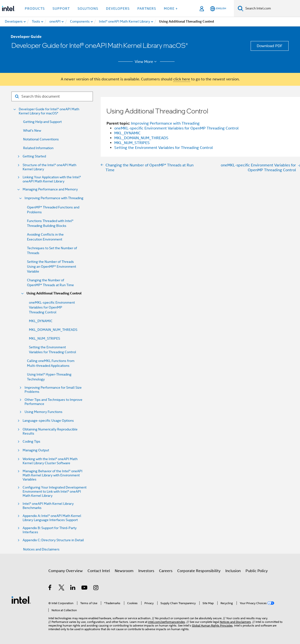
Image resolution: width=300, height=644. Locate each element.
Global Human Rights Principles (212, 625)
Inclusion (233, 571)
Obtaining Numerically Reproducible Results (50, 431)
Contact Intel (99, 571)
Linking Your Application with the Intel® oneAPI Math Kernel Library (52, 179)
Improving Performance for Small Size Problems (53, 390)
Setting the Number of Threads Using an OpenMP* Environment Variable (52, 266)
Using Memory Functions (44, 412)
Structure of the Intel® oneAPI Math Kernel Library (49, 167)
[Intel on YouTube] (85, 588)
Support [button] (61, 9)
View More (146, 62)
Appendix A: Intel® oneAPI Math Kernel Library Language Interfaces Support (52, 518)
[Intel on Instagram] (96, 588)
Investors (146, 571)
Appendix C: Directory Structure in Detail (53, 540)
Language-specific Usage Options (48, 421)
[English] (218, 9)
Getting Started (34, 156)
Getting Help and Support (42, 122)
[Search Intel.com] (272, 9)
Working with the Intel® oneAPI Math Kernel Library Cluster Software (50, 461)
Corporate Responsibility (199, 571)
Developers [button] (118, 9)
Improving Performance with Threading (54, 198)
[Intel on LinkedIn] (73, 588)
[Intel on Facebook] (50, 588)
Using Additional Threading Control (54, 293)
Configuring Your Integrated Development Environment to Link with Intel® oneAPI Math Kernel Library (55, 492)
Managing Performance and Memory (50, 189)
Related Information (38, 148)
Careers (166, 571)
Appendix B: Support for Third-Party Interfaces (50, 530)
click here (182, 79)
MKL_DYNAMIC (41, 321)
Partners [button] (147, 9)
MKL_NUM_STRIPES (44, 338)
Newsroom (124, 571)
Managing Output (36, 450)
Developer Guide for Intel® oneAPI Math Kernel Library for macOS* (49, 111)
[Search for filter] (52, 96)
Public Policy (257, 571)
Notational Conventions (41, 139)
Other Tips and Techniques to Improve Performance (53, 402)
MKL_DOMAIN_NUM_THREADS (53, 330)
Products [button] (35, 9)
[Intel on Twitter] (62, 588)
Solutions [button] (88, 9)
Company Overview (66, 571)
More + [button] (171, 9)
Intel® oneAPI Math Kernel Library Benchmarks (48, 506)
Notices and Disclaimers (41, 549)
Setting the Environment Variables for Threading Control (163, 148)
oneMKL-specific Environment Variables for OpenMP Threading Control (52, 307)
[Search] (241, 8)
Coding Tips (31, 442)
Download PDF (270, 46)
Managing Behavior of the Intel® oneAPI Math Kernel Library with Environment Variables (53, 475)
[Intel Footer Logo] (21, 600)
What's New (32, 130)
